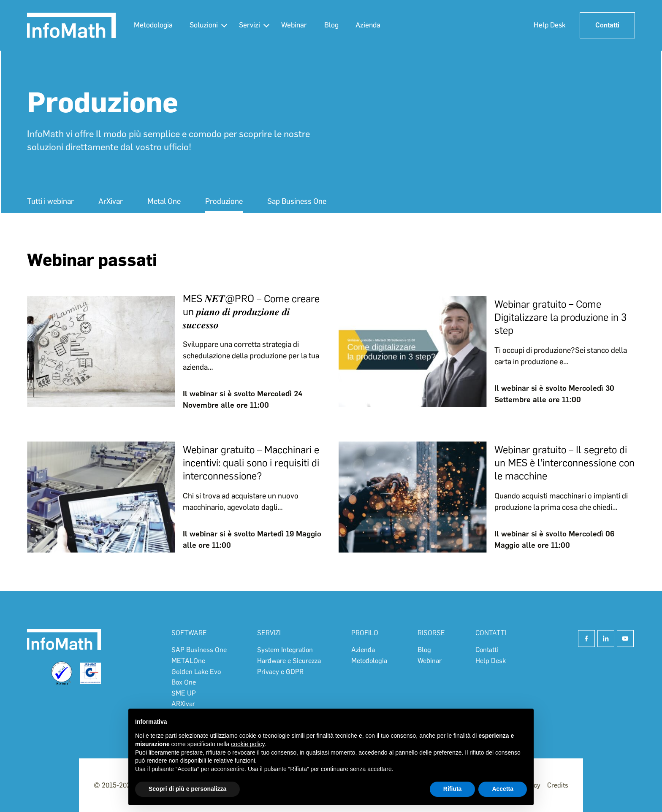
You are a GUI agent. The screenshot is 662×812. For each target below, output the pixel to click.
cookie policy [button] (248, 744)
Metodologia (154, 25)
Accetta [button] (503, 789)
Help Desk (547, 25)
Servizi (252, 25)
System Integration (285, 650)
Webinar (297, 25)
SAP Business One (199, 650)
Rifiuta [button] (453, 789)
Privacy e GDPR (280, 672)
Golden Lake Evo (196, 672)
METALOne (188, 661)
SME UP (184, 693)
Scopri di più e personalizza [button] (187, 789)
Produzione (224, 201)
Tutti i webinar (50, 201)
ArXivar (111, 201)
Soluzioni (205, 25)
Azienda (373, 25)
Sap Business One (297, 201)
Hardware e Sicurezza (289, 661)
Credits (558, 785)
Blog (336, 25)
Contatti (606, 25)
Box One (184, 682)
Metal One (164, 201)
